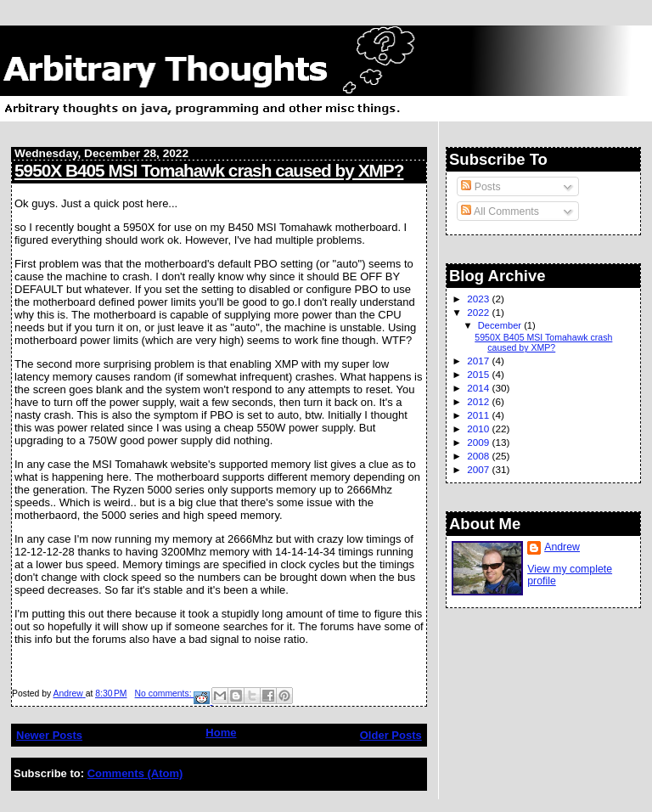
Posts (481, 187)
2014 (479, 388)
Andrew (562, 547)
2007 (479, 469)
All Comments (500, 211)
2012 (479, 401)
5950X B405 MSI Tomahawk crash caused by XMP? (209, 170)
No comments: (165, 694)
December (501, 325)
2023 (479, 299)
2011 (479, 415)
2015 (479, 374)
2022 (479, 312)
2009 (479, 442)
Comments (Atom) (135, 773)
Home (221, 733)
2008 (479, 456)
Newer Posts (49, 735)
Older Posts (391, 735)
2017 (479, 361)
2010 (479, 429)
